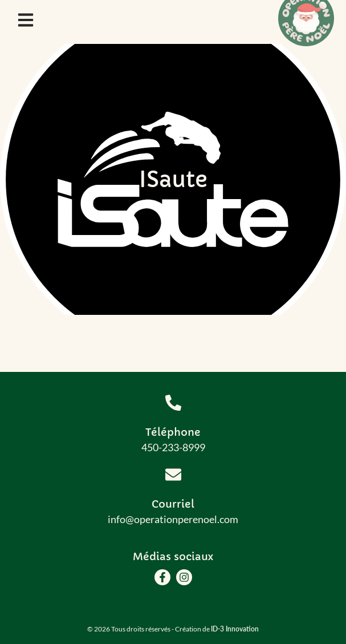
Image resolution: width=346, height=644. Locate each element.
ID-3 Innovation (235, 629)
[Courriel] (173, 475)
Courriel (173, 504)
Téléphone (173, 432)
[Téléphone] (173, 403)
